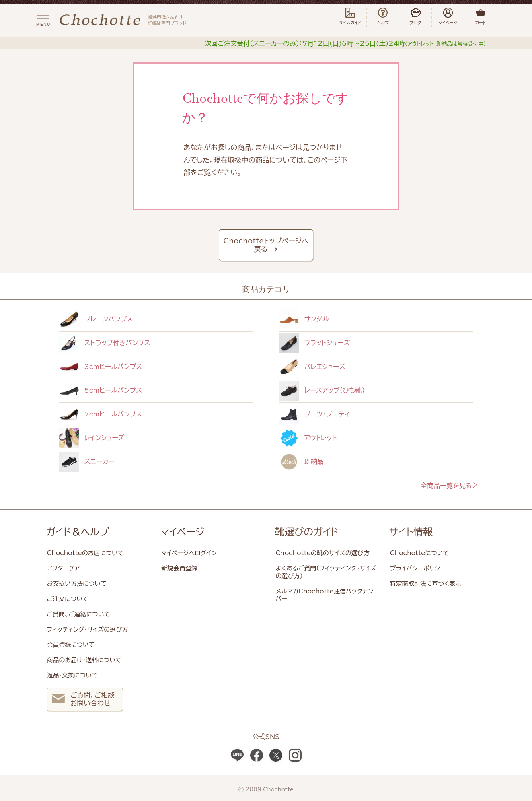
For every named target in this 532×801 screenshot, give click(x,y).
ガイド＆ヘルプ (77, 532)
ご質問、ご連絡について (78, 614)
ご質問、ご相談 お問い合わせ (83, 700)
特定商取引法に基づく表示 (426, 584)
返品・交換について (72, 675)
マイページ (183, 532)
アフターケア (63, 568)
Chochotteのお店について (85, 553)
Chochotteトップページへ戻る (266, 245)
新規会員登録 (179, 568)
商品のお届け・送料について (84, 660)
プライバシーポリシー (418, 568)
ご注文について (67, 599)
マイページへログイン (189, 553)
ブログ (415, 16)
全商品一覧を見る (449, 486)
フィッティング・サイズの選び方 (87, 629)
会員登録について (71, 645)
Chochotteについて (419, 553)
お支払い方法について (77, 584)
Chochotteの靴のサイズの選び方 (322, 553)
